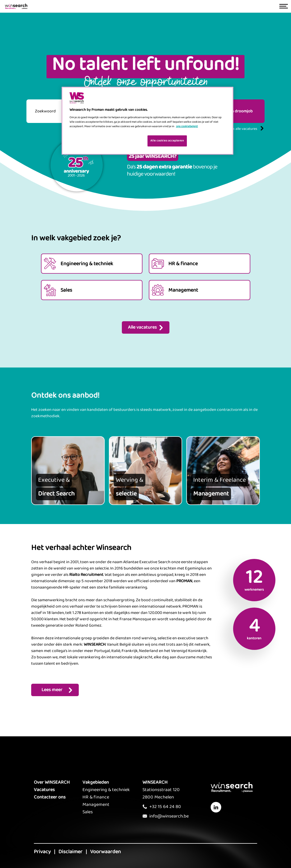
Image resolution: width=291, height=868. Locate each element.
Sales (88, 812)
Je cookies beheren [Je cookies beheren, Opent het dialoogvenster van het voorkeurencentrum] (126, 140)
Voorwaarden (105, 852)
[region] (147, 121)
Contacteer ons (50, 797)
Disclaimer (70, 852)
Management (96, 805)
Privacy (42, 852)
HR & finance (96, 797)
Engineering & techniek (106, 790)
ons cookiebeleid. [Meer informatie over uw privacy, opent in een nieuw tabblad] (187, 126)
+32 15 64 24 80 (165, 807)
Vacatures (44, 790)
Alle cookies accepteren (167, 141)
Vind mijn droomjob (235, 111)
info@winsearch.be (169, 816)
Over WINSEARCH (52, 782)
